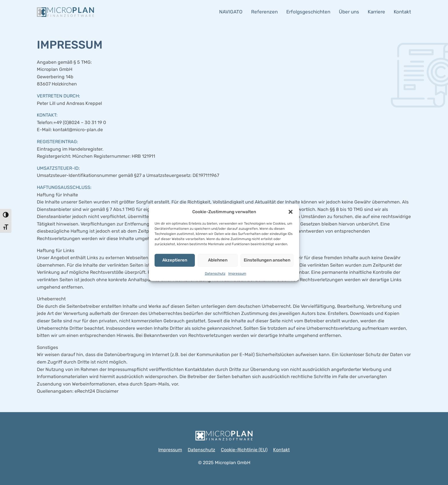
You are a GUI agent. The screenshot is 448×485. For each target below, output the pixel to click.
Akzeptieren (175, 260)
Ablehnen (218, 260)
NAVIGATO (231, 12)
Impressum (237, 274)
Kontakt (402, 12)
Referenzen (264, 12)
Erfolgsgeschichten (308, 12)
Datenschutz (215, 274)
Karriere (376, 12)
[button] (291, 212)
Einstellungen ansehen (267, 260)
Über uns (349, 12)
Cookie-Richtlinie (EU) (244, 450)
